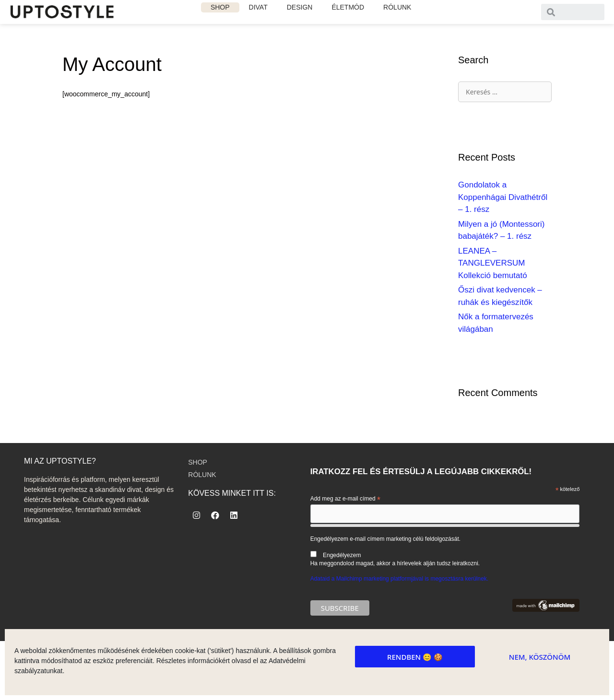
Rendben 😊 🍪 (415, 657)
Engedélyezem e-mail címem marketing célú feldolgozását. (445, 551)
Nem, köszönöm (540, 657)
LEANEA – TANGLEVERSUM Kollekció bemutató (493, 263)
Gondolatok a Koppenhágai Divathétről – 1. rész (503, 197)
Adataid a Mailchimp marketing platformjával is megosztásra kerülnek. (400, 579)
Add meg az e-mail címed (345, 499)
